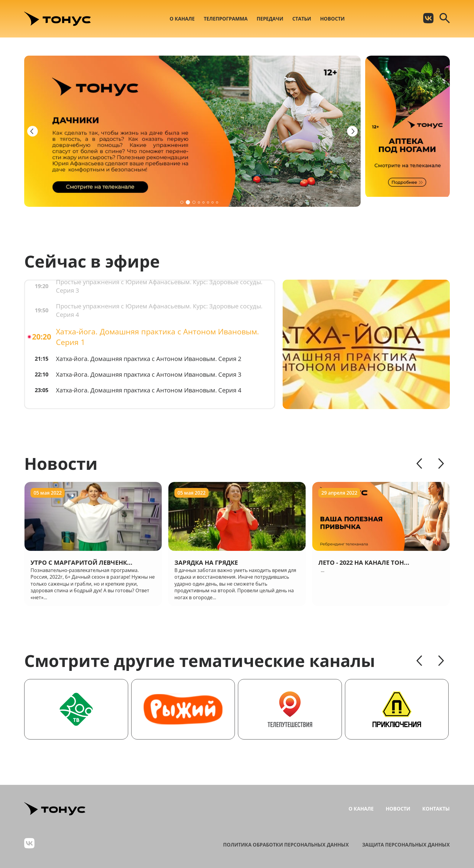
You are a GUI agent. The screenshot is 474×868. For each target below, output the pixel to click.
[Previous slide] (32, 131)
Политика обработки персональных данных (286, 845)
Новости (332, 19)
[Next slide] (352, 131)
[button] (182, 202)
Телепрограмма (226, 19)
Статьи (302, 19)
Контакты (436, 809)
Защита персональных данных (406, 845)
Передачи (270, 19)
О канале (182, 19)
